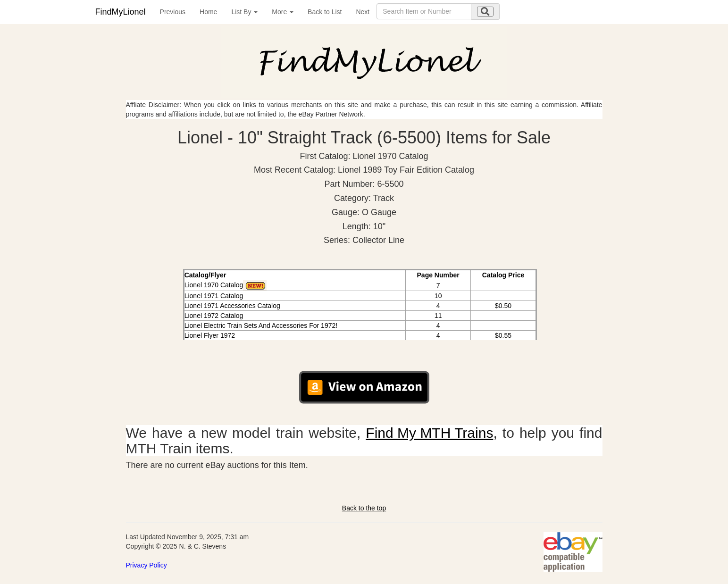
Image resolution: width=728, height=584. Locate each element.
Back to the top (364, 508)
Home (208, 12)
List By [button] (244, 12)
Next (363, 12)
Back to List (325, 12)
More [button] (283, 12)
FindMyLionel (121, 12)
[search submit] (485, 12)
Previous (173, 12)
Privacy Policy (146, 565)
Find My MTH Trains (429, 433)
